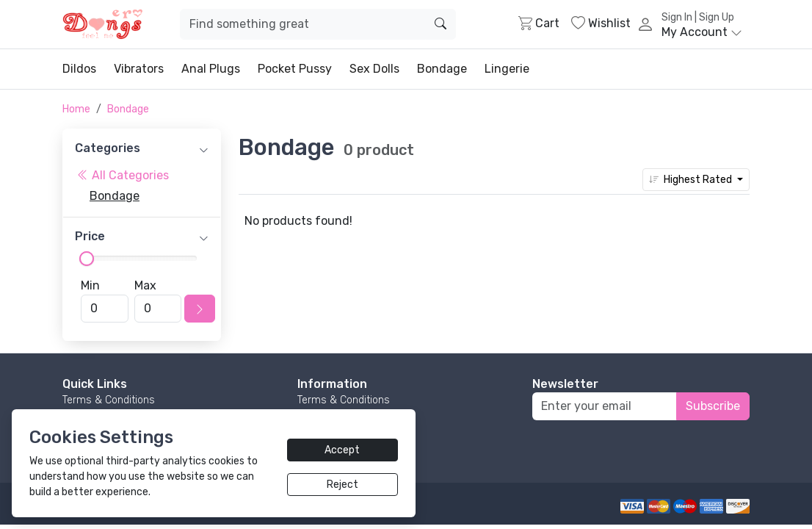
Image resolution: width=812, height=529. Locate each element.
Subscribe (713, 406)
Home (76, 109)
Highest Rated (692, 180)
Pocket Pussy (295, 69)
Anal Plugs (211, 69)
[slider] (87, 259)
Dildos (79, 69)
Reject (342, 485)
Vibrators (139, 69)
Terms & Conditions (109, 400)
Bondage (442, 69)
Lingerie (507, 69)
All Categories (123, 175)
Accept (342, 450)
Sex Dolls (374, 69)
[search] (441, 24)
